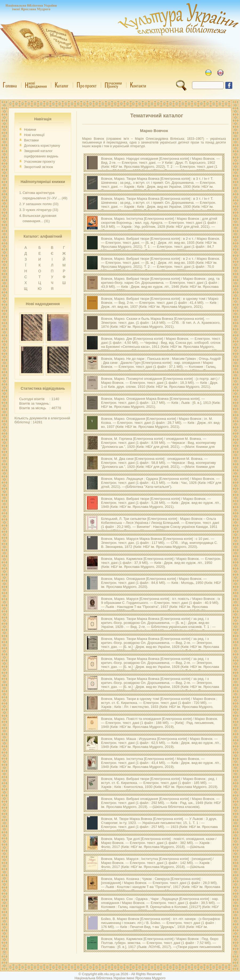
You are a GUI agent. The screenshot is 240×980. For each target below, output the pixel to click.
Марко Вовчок (154, 131)
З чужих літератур (37, 210)
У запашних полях (37, 204)
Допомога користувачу (42, 146)
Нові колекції (34, 135)
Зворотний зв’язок (39, 167)
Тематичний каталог (157, 115)
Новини (30, 130)
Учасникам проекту (39, 162)
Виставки (31, 140)
